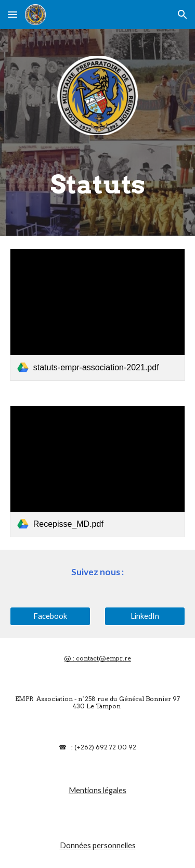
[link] (98, 314)
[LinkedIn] (145, 616)
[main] (98, 185)
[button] (12, 14)
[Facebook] (50, 616)
